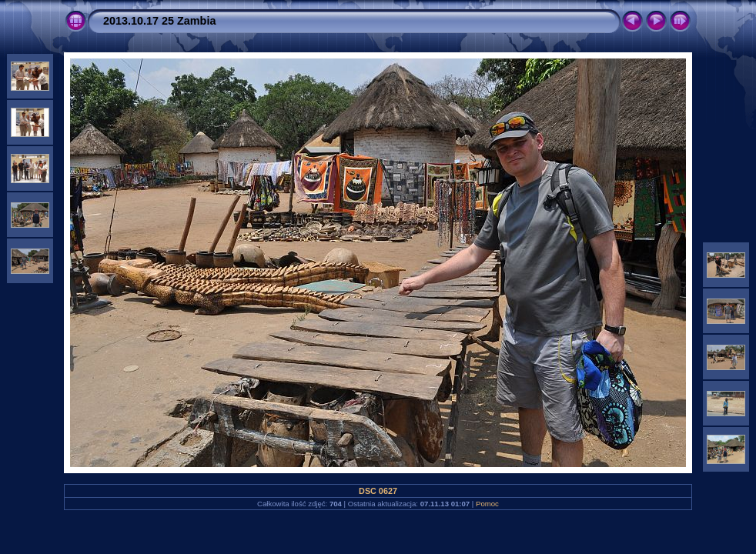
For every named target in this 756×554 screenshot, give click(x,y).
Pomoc (487, 504)
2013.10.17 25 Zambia (159, 21)
